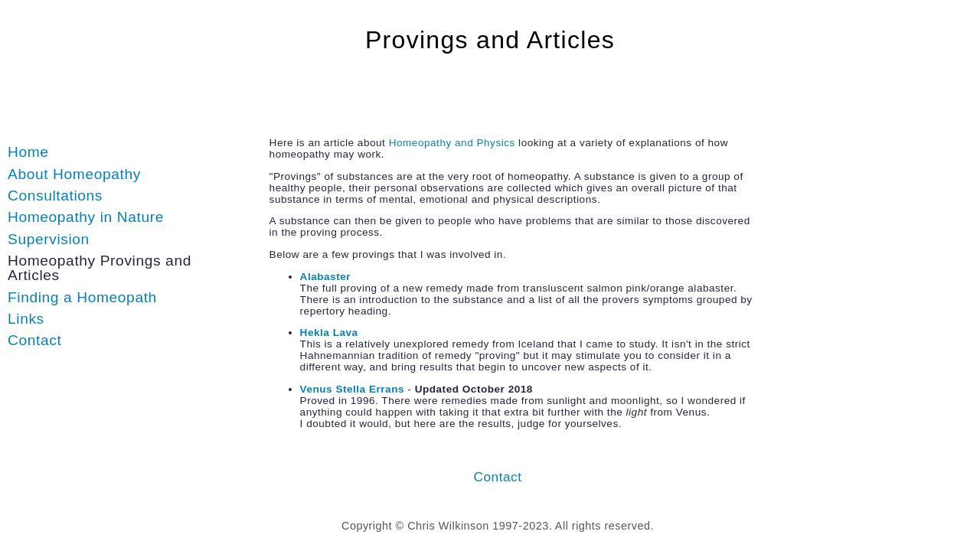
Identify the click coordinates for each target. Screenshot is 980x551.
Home (28, 152)
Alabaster (325, 277)
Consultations (55, 196)
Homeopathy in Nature (86, 217)
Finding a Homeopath (82, 297)
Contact (34, 340)
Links (26, 319)
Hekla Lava (329, 333)
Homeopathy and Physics (452, 143)
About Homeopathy (74, 174)
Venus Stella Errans (352, 389)
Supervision (49, 239)
